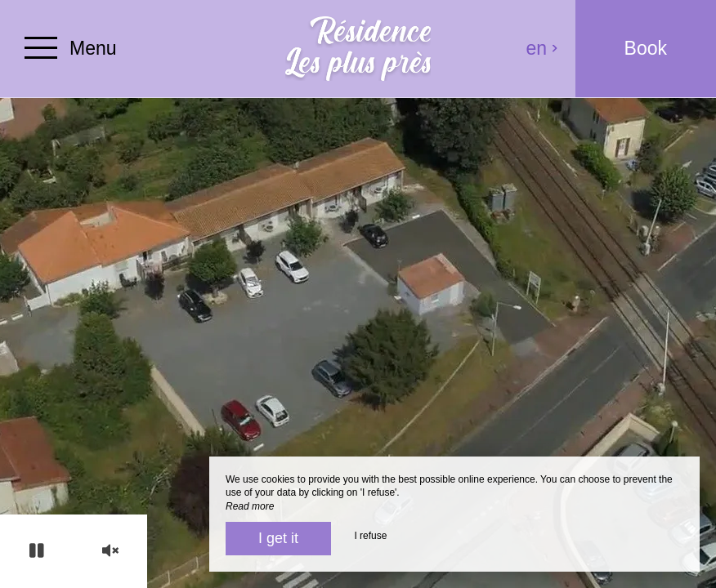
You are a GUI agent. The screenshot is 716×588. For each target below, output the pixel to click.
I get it (278, 538)
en (543, 48)
